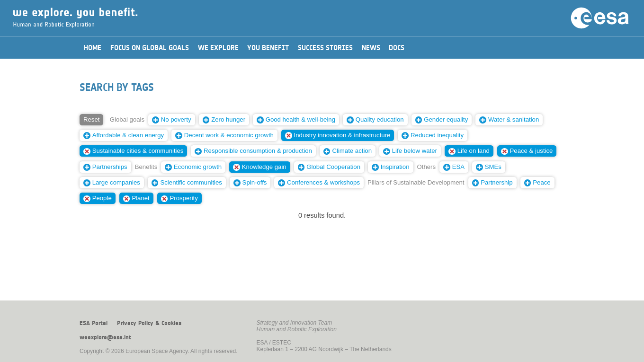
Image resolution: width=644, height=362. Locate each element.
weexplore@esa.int (105, 337)
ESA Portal (94, 323)
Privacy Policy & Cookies (149, 323)
